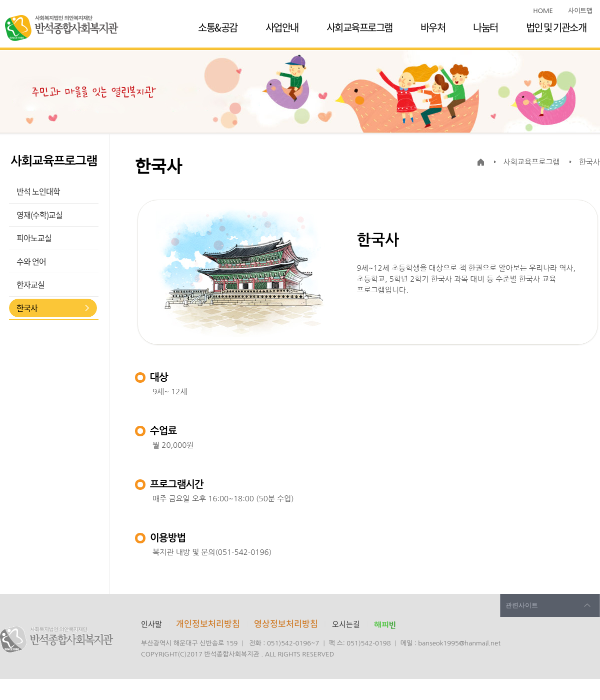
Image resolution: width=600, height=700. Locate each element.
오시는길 (346, 624)
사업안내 (282, 27)
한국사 (27, 308)
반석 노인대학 (38, 191)
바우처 (433, 27)
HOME (543, 11)
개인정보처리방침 (208, 623)
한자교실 (30, 284)
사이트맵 (580, 11)
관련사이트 (522, 605)
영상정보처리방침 (287, 623)
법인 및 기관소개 (556, 27)
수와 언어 (31, 261)
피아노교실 (34, 238)
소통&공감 (218, 27)
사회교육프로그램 (359, 27)
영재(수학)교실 (39, 215)
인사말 (151, 624)
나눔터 (485, 27)
